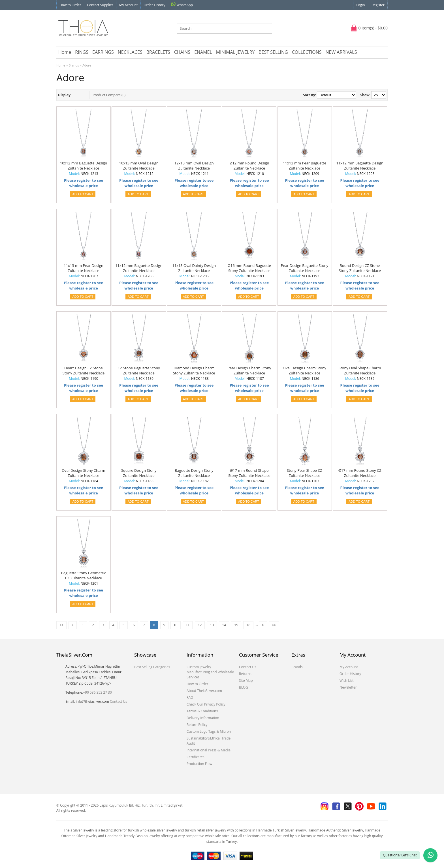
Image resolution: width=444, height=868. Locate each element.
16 (248, 625)
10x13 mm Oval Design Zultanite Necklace (139, 166)
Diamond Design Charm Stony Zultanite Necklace (194, 370)
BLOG (244, 687)
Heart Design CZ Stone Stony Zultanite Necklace (84, 370)
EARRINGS (103, 52)
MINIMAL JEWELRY (235, 52)
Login (360, 5)
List (77, 95)
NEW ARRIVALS (341, 52)
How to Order (70, 5)
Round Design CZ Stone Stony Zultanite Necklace (360, 268)
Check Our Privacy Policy (206, 704)
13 (212, 625)
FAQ (190, 697)
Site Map (246, 681)
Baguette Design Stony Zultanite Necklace (194, 473)
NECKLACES (130, 52)
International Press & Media (209, 750)
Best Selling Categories (152, 667)
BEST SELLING (273, 52)
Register (378, 5)
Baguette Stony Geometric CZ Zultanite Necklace (84, 575)
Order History (154, 5)
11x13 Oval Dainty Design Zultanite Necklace (194, 268)
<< (61, 625)
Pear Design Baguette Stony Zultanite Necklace (305, 268)
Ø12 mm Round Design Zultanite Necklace (249, 166)
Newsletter (348, 687)
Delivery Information (203, 718)
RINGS (82, 52)
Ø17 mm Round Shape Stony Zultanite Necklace (249, 473)
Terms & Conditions (202, 711)
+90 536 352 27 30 (97, 692)
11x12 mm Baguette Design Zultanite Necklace (360, 166)
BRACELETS (158, 52)
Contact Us (119, 701)
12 (200, 625)
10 (176, 625)
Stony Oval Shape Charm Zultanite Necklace (360, 370)
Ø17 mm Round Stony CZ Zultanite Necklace (360, 473)
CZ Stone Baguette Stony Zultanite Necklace (139, 370)
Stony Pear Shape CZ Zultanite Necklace (305, 473)
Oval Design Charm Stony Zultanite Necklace (305, 370)
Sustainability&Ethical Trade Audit (209, 741)
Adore (87, 65)
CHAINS (182, 52)
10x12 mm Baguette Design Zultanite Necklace (84, 166)
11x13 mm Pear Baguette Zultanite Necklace (305, 166)
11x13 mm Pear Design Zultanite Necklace (84, 268)
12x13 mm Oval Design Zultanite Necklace (194, 166)
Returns (245, 674)
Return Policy (197, 725)
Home (65, 52)
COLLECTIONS (307, 52)
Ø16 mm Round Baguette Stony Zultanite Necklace (249, 268)
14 (224, 625)
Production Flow (199, 764)
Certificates (196, 757)
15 (236, 625)
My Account (128, 5)
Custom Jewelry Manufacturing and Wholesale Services (210, 672)
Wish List (347, 681)
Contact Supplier (100, 5)
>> (274, 625)
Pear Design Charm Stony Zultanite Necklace (249, 370)
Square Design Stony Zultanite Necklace (139, 473)
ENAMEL (203, 52)
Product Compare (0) (109, 95)
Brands (74, 65)
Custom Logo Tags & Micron (209, 731)
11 (188, 625)
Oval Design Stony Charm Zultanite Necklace (83, 473)
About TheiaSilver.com (204, 691)
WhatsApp (182, 5)
